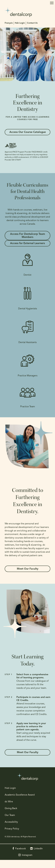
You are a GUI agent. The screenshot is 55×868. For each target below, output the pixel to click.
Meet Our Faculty (28, 569)
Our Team (10, 815)
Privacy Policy (12, 829)
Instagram (27, 855)
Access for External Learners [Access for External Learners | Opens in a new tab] (27, 243)
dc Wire (9, 802)
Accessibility (11, 822)
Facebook (21, 849)
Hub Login (20, 23)
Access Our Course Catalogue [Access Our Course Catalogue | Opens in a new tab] (28, 132)
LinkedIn (38, 849)
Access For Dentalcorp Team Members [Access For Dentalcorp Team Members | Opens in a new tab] (28, 236)
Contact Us (32, 23)
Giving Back (11, 808)
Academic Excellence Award (20, 795)
